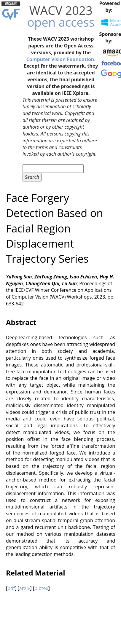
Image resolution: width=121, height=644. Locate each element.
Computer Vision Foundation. (61, 59)
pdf (11, 588)
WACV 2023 (61, 10)
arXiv (25, 588)
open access (61, 22)
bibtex (41, 588)
